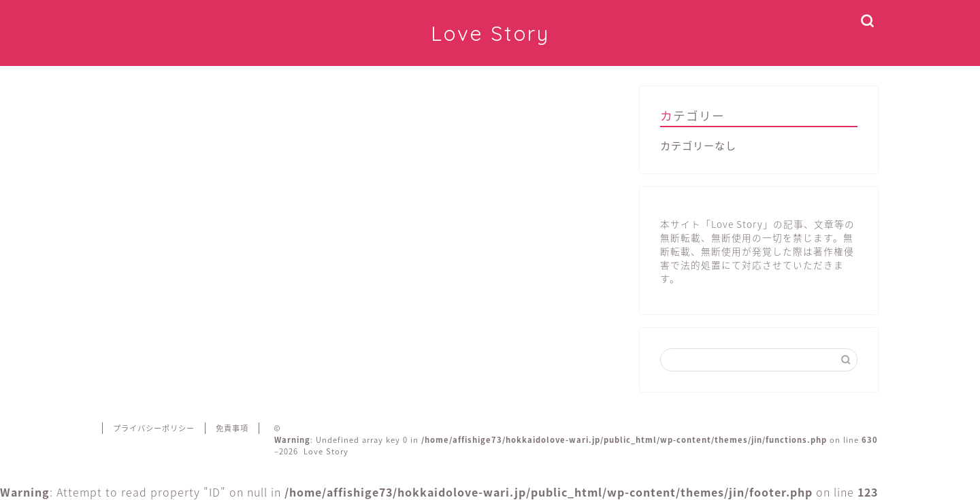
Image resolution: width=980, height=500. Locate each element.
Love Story (490, 33)
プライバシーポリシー (154, 428)
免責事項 (232, 428)
